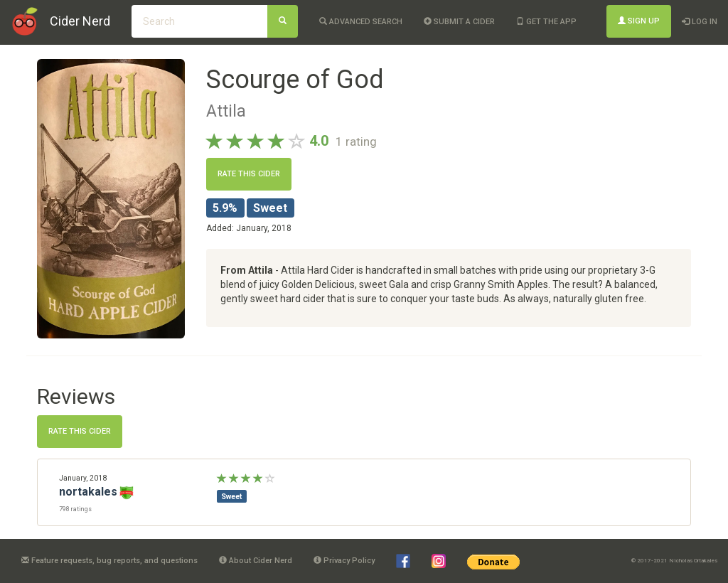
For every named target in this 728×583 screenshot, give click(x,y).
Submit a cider (459, 22)
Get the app (546, 22)
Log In (700, 22)
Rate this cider (249, 174)
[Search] (283, 21)
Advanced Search (361, 22)
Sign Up (639, 21)
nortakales (88, 492)
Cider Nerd (80, 21)
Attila (226, 111)
